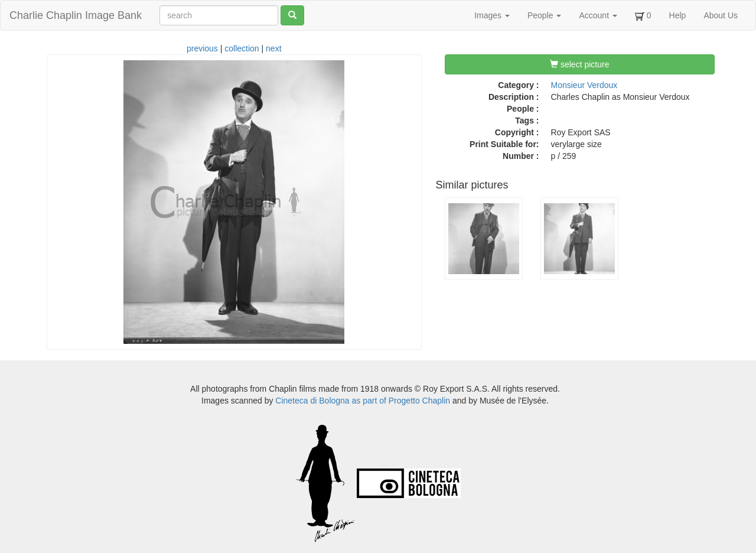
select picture (579, 64)
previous (202, 48)
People (544, 15)
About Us (721, 15)
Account (598, 15)
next (273, 48)
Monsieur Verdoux (584, 85)
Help (678, 15)
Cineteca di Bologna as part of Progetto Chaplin (363, 401)
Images (492, 15)
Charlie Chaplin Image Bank (76, 15)
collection (242, 48)
